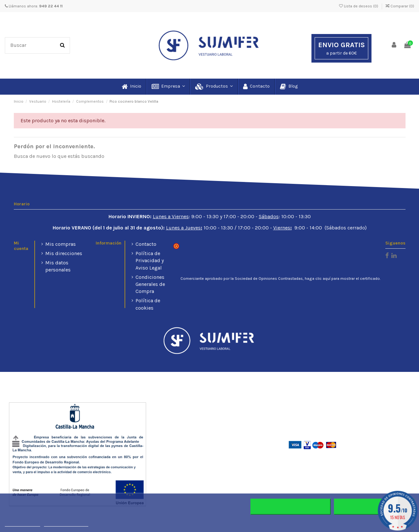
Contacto (146, 244)
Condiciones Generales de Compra (150, 284)
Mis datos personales (58, 266)
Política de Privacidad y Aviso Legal (150, 261)
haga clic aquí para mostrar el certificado (342, 279)
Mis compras (61, 244)
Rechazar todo (290, 507)
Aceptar (374, 507)
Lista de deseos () (359, 6)
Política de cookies (148, 304)
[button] (168, 87)
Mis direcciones (64, 253)
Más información (22, 523)
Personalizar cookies (66, 523)
